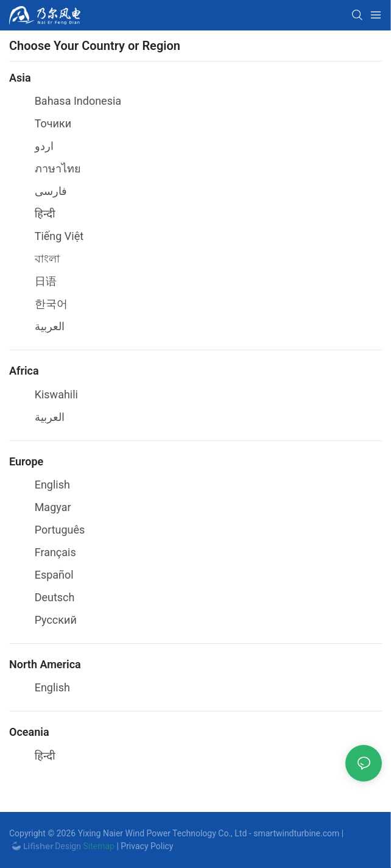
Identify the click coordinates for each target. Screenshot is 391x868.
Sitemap (98, 846)
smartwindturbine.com (296, 833)
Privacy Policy (147, 846)
